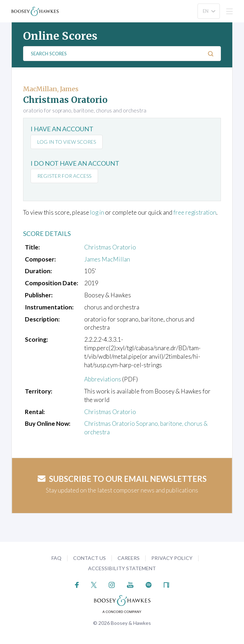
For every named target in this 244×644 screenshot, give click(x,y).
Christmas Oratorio (110, 247)
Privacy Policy (172, 558)
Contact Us (90, 558)
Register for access (64, 176)
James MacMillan (107, 259)
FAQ (56, 558)
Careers (129, 558)
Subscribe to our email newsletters (122, 479)
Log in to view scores (67, 142)
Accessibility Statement (122, 568)
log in (97, 212)
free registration (196, 212)
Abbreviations (103, 379)
